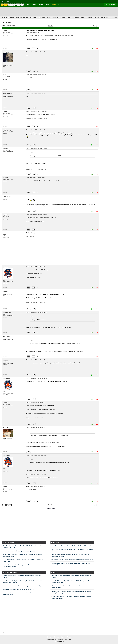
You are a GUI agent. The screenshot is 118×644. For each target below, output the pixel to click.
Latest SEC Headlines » (10, 572)
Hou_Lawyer (6, 336)
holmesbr (5, 360)
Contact (63, 637)
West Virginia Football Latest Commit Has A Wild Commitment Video (72, 560)
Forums (34, 5)
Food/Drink (97, 18)
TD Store (53, 5)
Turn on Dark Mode (59, 641)
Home (28, 5)
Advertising (56, 637)
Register (8, 1)
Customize (113, 18)
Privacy (49, 637)
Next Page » (50, 26)
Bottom (13, 26)
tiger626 (5, 487)
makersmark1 (7, 267)
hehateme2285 (7, 313)
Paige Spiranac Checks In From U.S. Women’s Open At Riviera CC (72, 546)
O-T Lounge (42, 18)
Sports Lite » (55, 543)
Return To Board (50, 508)
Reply (28, 48)
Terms (69, 637)
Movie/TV (90, 18)
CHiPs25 (5, 178)
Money (103, 18)
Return (4, 26)
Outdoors (83, 18)
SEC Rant (63, 18)
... (58, 4)
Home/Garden (76, 18)
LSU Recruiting (34, 18)
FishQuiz (5, 75)
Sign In (3, 1)
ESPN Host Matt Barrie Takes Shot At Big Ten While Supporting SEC (24, 586)
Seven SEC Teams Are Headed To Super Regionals (18, 589)
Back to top (5, 48)
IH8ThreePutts (7, 130)
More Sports (56, 18)
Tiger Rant (25, 18)
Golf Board (7, 23)
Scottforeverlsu (7, 93)
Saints (69, 18)
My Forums (5, 18)
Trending (12, 18)
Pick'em (47, 5)
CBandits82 (6, 52)
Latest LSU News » (8, 543)
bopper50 (5, 31)
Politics (49, 18)
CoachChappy (7, 428)
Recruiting (40, 5)
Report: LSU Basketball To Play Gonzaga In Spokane (19, 551)
